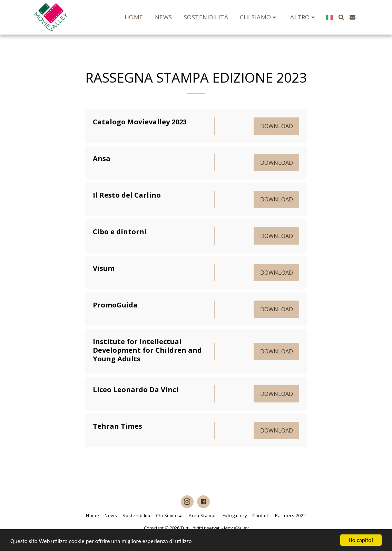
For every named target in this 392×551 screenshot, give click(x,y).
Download (277, 126)
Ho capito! (361, 540)
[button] (259, 17)
